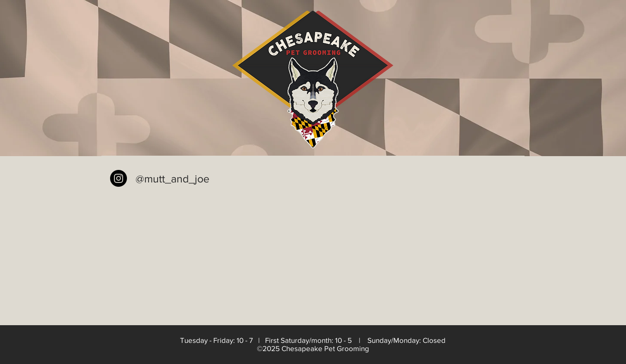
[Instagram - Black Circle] (119, 178)
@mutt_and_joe (172, 179)
